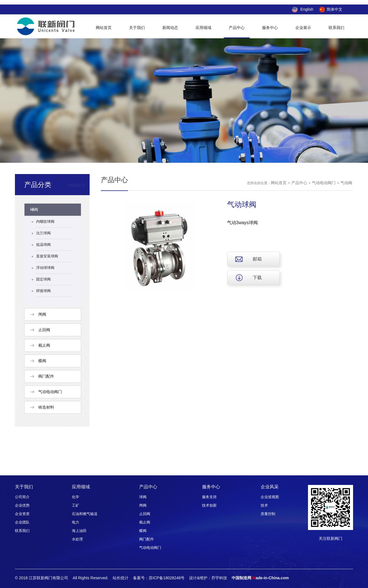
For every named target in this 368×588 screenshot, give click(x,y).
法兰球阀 (43, 233)
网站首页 (104, 28)
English (307, 9)
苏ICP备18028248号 (167, 578)
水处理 (77, 539)
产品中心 (237, 28)
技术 (264, 505)
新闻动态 (170, 28)
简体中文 (334, 9)
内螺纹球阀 (45, 221)
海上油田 (79, 531)
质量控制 (268, 514)
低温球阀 (43, 245)
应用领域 (203, 28)
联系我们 (336, 28)
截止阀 (145, 522)
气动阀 (346, 183)
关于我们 (137, 28)
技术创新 (209, 505)
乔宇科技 (219, 578)
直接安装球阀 (47, 256)
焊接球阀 (43, 291)
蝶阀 (143, 531)
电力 (76, 522)
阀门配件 (147, 539)
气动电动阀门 (324, 183)
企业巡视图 (270, 497)
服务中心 (270, 28)
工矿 (76, 505)
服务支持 (209, 497)
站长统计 (121, 578)
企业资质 (22, 514)
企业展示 (303, 28)
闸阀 (143, 505)
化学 (76, 497)
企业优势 (22, 505)
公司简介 (22, 497)
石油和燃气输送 (85, 514)
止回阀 (145, 514)
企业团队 (22, 522)
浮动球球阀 (45, 268)
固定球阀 (43, 279)
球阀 (143, 497)
